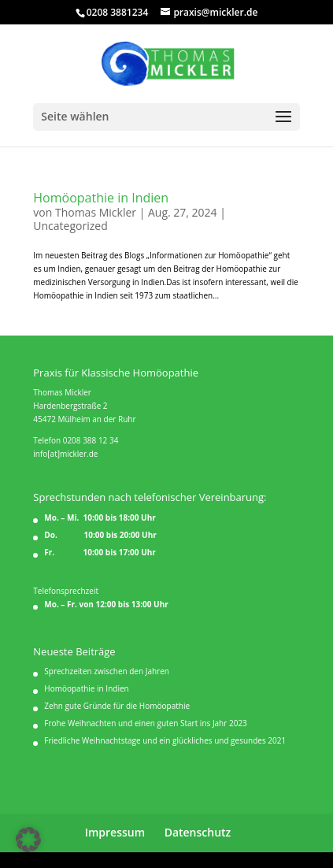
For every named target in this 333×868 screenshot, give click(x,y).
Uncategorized (70, 226)
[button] (28, 840)
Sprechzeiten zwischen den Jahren (107, 671)
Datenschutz (198, 832)
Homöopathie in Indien (101, 198)
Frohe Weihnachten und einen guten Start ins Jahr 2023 (146, 723)
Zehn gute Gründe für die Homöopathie (117, 706)
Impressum (115, 832)
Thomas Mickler (96, 212)
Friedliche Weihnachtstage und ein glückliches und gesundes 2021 (165, 740)
